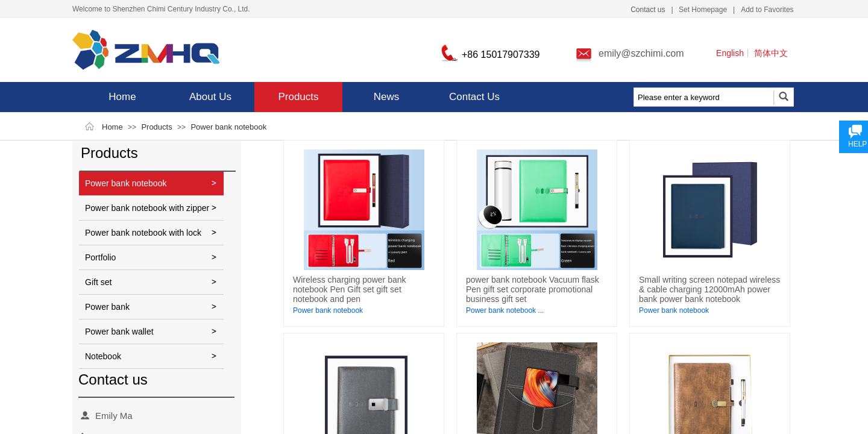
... (541, 310)
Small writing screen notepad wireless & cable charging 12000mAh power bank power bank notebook (709, 289)
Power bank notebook (228, 127)
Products (298, 97)
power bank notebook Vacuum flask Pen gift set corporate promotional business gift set (533, 289)
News (387, 97)
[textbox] (703, 98)
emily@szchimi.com (641, 53)
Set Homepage (703, 10)
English (730, 53)
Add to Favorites (767, 10)
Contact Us (474, 97)
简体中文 (771, 53)
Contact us (648, 10)
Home (122, 97)
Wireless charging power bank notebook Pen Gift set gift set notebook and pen (350, 289)
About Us (210, 97)
